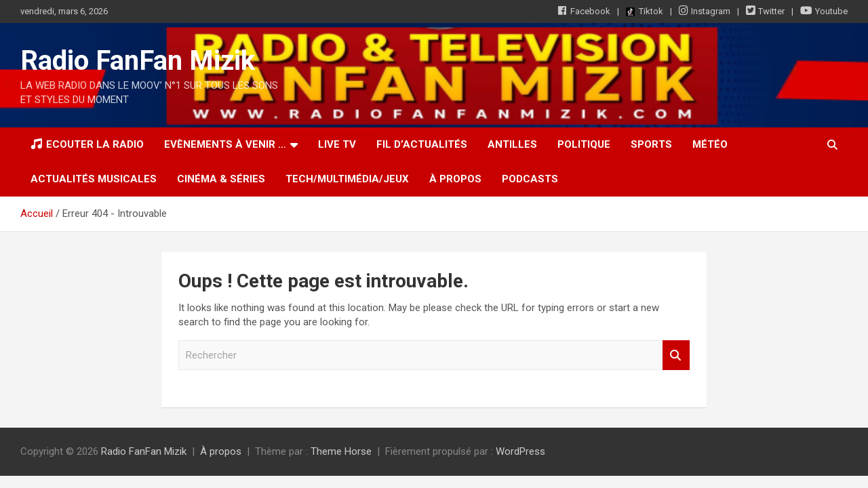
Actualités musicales (94, 179)
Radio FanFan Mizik (138, 61)
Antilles (512, 144)
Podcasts (530, 179)
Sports (651, 144)
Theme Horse (341, 451)
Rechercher (676, 355)
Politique (584, 144)
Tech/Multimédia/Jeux (347, 179)
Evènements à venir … (225, 144)
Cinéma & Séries (221, 179)
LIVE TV (337, 144)
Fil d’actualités (422, 144)
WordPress (520, 451)
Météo (710, 144)
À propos (455, 179)
